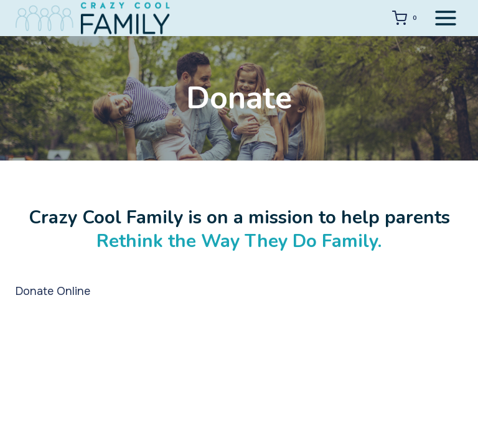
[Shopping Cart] (407, 18)
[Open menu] (445, 18)
